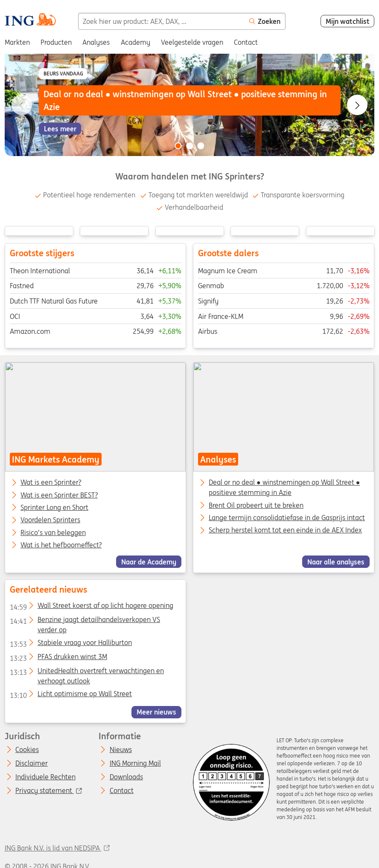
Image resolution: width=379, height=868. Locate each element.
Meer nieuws (156, 712)
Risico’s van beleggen (53, 532)
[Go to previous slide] (22, 105)
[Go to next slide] (357, 105)
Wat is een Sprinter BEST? (59, 495)
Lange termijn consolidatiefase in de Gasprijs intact (287, 518)
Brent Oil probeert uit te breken (256, 505)
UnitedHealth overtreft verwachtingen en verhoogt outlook (86, 672)
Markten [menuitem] (17, 42)
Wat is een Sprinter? (51, 483)
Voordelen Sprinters (50, 520)
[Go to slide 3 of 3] (201, 146)
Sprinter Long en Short (54, 508)
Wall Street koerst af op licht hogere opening (91, 607)
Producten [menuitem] (56, 42)
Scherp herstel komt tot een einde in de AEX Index (285, 530)
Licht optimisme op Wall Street (70, 695)
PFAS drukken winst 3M (58, 658)
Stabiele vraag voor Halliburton (70, 644)
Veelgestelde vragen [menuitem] (192, 42)
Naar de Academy (149, 561)
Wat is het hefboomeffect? (61, 545)
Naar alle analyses (336, 561)
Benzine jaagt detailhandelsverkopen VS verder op (85, 621)
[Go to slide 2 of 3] (189, 146)
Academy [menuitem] (136, 42)
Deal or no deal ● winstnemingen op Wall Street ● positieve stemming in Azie (284, 487)
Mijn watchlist (348, 21)
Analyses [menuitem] (96, 42)
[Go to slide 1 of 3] (178, 146)
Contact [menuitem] (246, 42)
